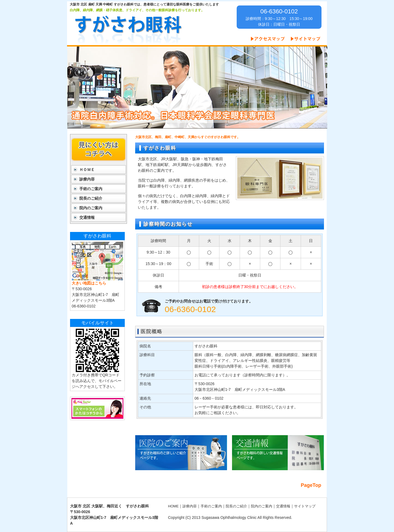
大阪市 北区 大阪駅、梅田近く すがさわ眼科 (109, 506)
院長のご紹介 (91, 198)
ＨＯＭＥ (87, 170)
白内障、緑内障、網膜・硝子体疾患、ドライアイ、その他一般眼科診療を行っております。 (137, 10)
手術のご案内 (91, 189)
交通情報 (87, 217)
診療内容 (87, 179)
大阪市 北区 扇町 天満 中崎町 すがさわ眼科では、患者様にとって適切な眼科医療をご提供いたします (144, 4)
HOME (173, 506)
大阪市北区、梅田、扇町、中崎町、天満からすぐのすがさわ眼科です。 (188, 137)
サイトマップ (305, 506)
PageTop (311, 485)
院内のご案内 (91, 208)
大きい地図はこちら (89, 283)
